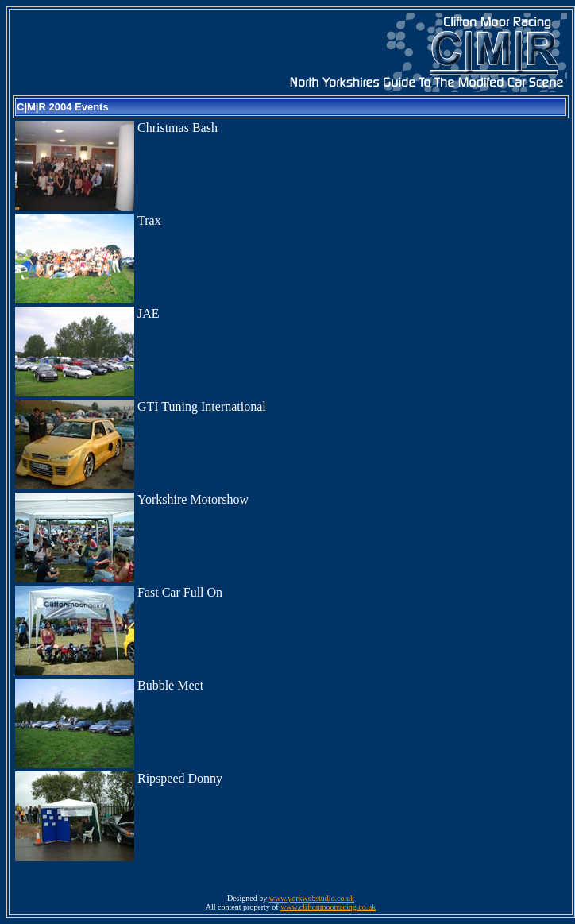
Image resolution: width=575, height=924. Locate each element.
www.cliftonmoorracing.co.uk (328, 907)
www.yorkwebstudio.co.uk (312, 898)
